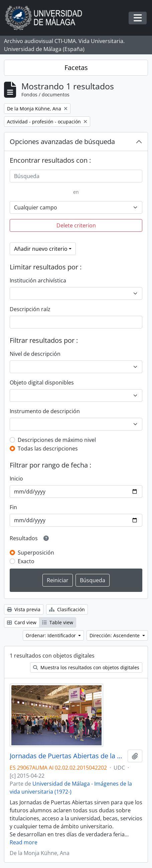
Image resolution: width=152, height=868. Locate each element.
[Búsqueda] (76, 176)
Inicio (16, 479)
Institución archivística (38, 280)
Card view (22, 622)
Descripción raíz (30, 309)
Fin (13, 507)
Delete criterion (76, 225)
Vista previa (24, 609)
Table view (58, 622)
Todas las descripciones (48, 449)
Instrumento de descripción (45, 411)
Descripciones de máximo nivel (57, 440)
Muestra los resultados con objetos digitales (86, 667)
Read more (24, 842)
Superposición (36, 553)
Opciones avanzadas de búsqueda (62, 142)
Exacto (26, 561)
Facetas (76, 68)
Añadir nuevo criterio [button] (41, 249)
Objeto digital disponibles (42, 382)
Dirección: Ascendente (115, 635)
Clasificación (67, 609)
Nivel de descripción (35, 354)
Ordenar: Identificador (51, 635)
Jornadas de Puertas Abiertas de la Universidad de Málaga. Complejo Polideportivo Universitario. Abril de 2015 (67, 756)
